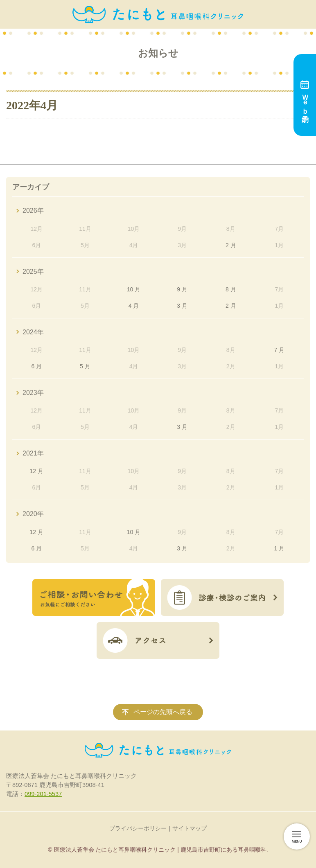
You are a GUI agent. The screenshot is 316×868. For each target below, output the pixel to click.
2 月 (231, 245)
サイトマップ (190, 828)
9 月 (182, 289)
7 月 (280, 350)
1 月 (280, 548)
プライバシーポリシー (138, 828)
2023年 (33, 393)
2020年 (33, 514)
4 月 (134, 306)
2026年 (33, 211)
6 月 (36, 366)
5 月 (85, 366)
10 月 (134, 289)
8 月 (231, 289)
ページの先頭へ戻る (163, 712)
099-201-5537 (43, 794)
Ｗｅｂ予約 (305, 95)
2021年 (33, 453)
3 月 (182, 306)
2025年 (33, 272)
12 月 (37, 471)
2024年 (33, 332)
